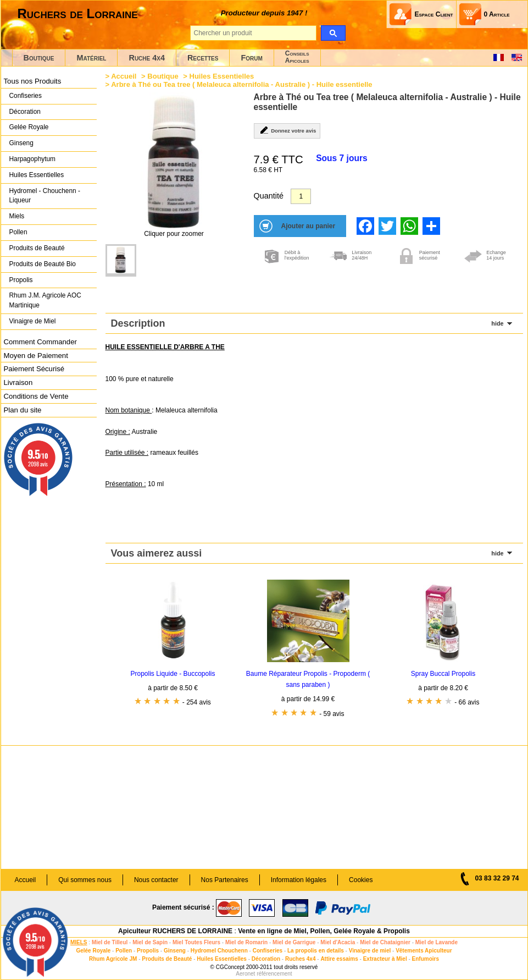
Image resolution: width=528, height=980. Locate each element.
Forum (251, 58)
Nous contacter (156, 880)
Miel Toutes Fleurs (196, 942)
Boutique (39, 58)
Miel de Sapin (150, 942)
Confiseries (26, 96)
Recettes (203, 58)
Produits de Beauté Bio (43, 264)
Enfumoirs (426, 959)
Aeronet (245, 974)
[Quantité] (301, 196)
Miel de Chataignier (385, 942)
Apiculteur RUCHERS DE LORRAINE (175, 931)
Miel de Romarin (246, 942)
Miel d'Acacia (338, 942)
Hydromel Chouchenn (219, 951)
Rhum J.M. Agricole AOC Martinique (45, 300)
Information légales (299, 880)
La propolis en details (316, 951)
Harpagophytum (33, 159)
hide (497, 323)
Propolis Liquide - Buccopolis (173, 674)
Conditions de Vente (36, 396)
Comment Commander (40, 342)
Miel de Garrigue (294, 942)
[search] (333, 33)
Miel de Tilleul (110, 942)
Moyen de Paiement (36, 356)
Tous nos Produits (33, 81)
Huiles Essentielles (37, 175)
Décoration (25, 112)
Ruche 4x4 (146, 58)
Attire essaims (339, 959)
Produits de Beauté (37, 248)
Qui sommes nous (85, 880)
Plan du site (23, 410)
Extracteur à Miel (385, 959)
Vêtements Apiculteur (424, 951)
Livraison (18, 382)
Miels (17, 216)
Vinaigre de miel (370, 951)
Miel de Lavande (437, 942)
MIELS (79, 942)
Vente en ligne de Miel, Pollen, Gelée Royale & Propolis (324, 931)
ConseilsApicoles (297, 57)
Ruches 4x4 (301, 959)
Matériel (91, 58)
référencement (274, 974)
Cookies (361, 880)
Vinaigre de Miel (33, 321)
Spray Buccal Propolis (443, 674)
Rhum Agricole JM (113, 959)
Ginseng (21, 143)
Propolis (21, 280)
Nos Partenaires (225, 880)
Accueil (124, 76)
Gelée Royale (29, 127)
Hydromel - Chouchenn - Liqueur (45, 196)
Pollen (18, 232)
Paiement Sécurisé (34, 369)
